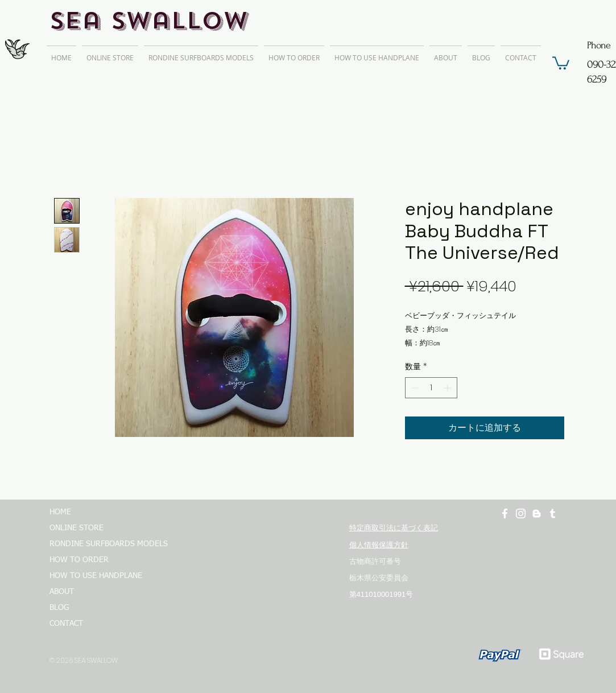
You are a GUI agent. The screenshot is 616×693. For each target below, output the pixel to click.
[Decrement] (414, 388)
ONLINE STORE (77, 528)
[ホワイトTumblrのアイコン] (553, 513)
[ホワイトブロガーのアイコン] (537, 513)
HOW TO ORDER (79, 560)
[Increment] (448, 388)
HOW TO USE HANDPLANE (96, 576)
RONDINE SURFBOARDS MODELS (104, 544)
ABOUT (62, 592)
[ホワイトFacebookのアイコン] (505, 513)
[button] (561, 62)
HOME (60, 512)
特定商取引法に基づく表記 (394, 528)
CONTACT (66, 624)
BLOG (59, 608)
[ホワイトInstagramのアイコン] (521, 513)
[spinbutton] (431, 388)
